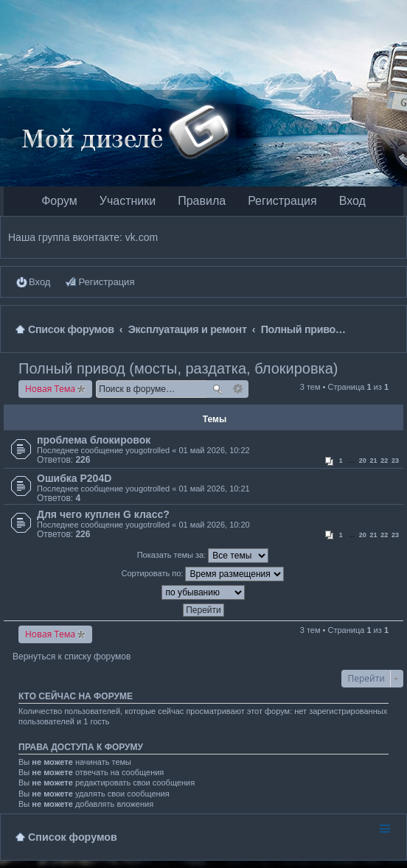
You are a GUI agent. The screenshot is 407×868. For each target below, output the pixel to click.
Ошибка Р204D (74, 478)
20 (363, 461)
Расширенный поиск (239, 389)
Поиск (218, 389)
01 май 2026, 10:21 (214, 489)
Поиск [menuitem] (393, 329)
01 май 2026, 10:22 (214, 450)
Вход (352, 201)
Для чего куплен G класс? (103, 514)
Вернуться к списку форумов (72, 657)
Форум (59, 201)
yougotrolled (147, 450)
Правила (202, 201)
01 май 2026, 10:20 (214, 525)
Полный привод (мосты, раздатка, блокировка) (178, 368)
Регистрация (282, 201)
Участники (128, 201)
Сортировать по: (203, 574)
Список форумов (73, 837)
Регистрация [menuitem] (106, 282)
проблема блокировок (94, 440)
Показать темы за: (203, 556)
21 (374, 461)
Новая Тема (50, 389)
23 (395, 461)
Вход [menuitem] (39, 282)
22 (384, 461)
